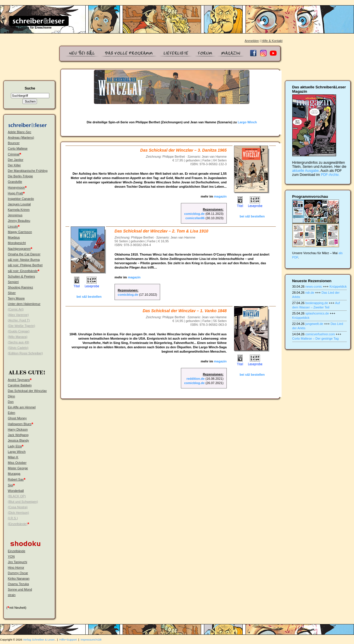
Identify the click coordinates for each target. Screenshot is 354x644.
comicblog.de (194, 214)
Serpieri (13, 282)
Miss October (17, 463)
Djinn (11, 396)
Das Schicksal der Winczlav (27, 391)
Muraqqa (14, 474)
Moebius (14, 237)
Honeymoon (16, 187)
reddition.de (195, 379)
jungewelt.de (314, 324)
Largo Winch (17, 452)
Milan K (13, 457)
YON (11, 556)
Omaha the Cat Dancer (24, 254)
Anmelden (252, 41)
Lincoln (13, 226)
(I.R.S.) (13, 518)
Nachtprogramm (19, 249)
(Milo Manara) (18, 337)
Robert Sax (16, 479)
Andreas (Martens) (21, 137)
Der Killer (14, 165)
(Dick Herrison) (18, 513)
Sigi (10, 485)
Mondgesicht (17, 243)
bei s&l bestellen (252, 216)
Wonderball (16, 491)
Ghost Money (17, 418)
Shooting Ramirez (20, 287)
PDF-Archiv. (330, 175)
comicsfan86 (195, 218)
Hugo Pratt (15, 193)
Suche (30, 88)
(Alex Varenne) (18, 315)
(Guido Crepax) (19, 331)
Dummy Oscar (18, 573)
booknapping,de (316, 303)
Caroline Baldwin (20, 385)
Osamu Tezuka (18, 584)
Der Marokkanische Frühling (28, 171)
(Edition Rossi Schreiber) (25, 353)
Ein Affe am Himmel (22, 407)
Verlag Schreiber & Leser (39, 640)
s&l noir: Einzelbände (23, 271)
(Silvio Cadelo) (18, 348)
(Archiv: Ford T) (19, 320)
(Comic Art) (16, 309)
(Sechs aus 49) (18, 342)
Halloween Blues (20, 424)
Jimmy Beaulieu (19, 221)
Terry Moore (16, 298)
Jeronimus (15, 215)
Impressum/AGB (91, 640)
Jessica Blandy (18, 440)
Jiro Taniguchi (17, 562)
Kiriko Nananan (19, 578)
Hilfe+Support (68, 640)
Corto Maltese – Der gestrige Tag (315, 338)
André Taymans (19, 380)
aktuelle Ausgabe (306, 171)
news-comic (314, 286)
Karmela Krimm (19, 210)
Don (11, 402)
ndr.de (310, 293)
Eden (12, 413)
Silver (12, 293)
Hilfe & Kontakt (272, 41)
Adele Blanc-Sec (19, 132)
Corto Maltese (18, 148)
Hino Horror (16, 567)
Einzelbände (17, 551)
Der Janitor (16, 160)
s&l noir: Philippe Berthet (25, 265)
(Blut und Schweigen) (23, 502)
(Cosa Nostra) (18, 507)
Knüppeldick (338, 286)
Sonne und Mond (20, 589)
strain (12, 595)
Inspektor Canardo (21, 199)
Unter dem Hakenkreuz (24, 304)
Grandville (15, 182)
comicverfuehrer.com (320, 334)
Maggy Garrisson (20, 232)
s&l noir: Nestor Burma (24, 260)
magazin (220, 196)
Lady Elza (15, 446)
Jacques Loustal (19, 204)
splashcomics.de (317, 313)
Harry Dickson (18, 429)
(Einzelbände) (18, 524)
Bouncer (14, 143)
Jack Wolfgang (18, 435)
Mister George (18, 468)
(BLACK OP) (17, 496)
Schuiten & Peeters (21, 276)
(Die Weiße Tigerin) (21, 326)
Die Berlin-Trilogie (20, 176)
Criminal (14, 154)
